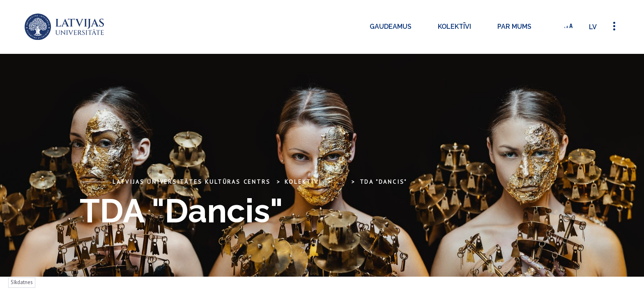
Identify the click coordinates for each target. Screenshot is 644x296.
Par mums (514, 27)
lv (593, 27)
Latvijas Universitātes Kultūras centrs (191, 182)
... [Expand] (341, 182)
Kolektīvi (454, 27)
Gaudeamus (391, 27)
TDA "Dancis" (384, 182)
